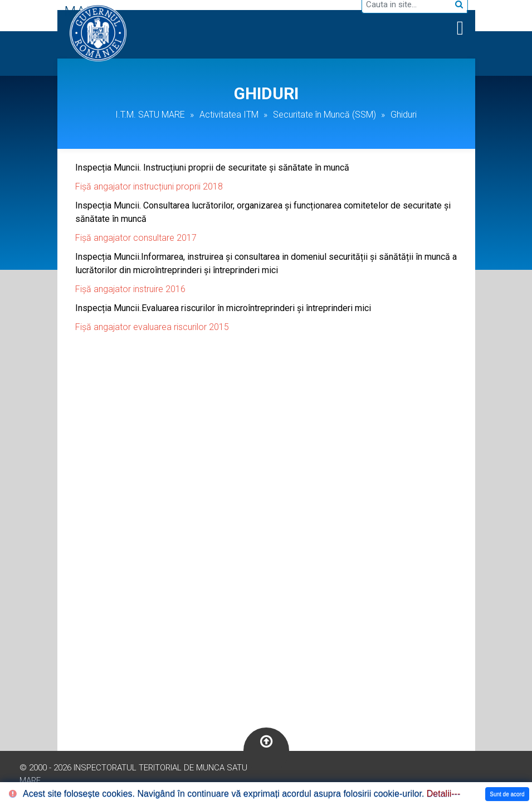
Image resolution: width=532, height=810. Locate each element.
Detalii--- (443, 794)
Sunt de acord (507, 794)
